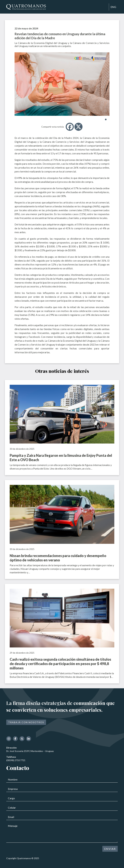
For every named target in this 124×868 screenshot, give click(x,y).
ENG (113, 7)
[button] (106, 119)
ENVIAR (110, 849)
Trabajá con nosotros (26, 722)
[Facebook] (70, 127)
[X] (78, 127)
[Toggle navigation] (105, 7)
